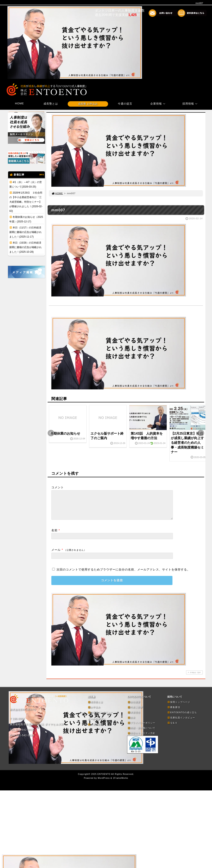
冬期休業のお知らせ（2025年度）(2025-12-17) (26, 219)
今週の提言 (125, 104)
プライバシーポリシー (141, 728)
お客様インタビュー (100, 717)
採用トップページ (179, 707)
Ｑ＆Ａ (172, 728)
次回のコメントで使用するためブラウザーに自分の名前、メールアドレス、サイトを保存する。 (123, 574)
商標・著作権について (141, 733)
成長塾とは (51, 104)
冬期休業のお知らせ (65, 433)
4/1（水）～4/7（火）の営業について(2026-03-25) (26, 184)
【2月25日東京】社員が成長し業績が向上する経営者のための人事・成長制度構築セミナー (187, 443)
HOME (20, 103)
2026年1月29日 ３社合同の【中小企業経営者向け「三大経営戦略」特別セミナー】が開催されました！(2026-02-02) (26, 202)
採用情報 (190, 104)
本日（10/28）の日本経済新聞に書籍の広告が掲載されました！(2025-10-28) (25, 247)
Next (201, 433)
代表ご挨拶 (135, 712)
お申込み (94, 712)
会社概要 (134, 707)
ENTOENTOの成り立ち (182, 717)
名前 (54, 535)
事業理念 (134, 717)
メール (56, 555)
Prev (51, 433)
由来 (131, 723)
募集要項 (174, 712)
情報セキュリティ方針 (141, 738)
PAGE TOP (194, 677)
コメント (58, 487)
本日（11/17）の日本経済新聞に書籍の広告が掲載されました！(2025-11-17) (25, 232)
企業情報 (158, 104)
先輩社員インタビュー (181, 723)
